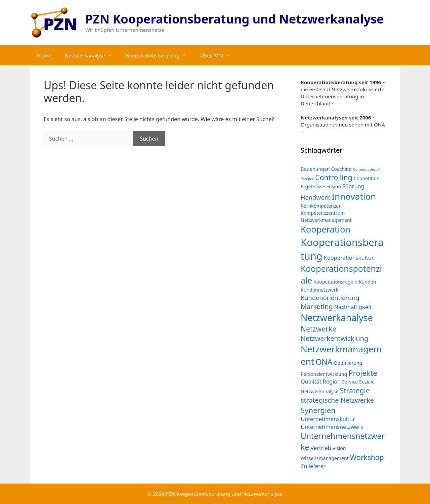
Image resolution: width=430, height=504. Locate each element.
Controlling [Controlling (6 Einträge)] (334, 177)
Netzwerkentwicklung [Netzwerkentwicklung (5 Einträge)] (334, 338)
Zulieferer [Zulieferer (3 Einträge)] (313, 466)
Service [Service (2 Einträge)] (350, 382)
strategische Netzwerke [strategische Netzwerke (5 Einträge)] (337, 400)
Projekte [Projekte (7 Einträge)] (363, 373)
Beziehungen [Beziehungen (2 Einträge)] (315, 169)
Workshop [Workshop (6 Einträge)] (367, 457)
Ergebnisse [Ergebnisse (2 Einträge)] (313, 186)
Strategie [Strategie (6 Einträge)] (355, 390)
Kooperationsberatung (160, 55)
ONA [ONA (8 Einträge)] (324, 362)
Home (44, 55)
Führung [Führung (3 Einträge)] (353, 186)
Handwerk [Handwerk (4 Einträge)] (315, 197)
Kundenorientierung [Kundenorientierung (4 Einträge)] (330, 297)
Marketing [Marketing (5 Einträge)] (317, 307)
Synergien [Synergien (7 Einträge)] (318, 410)
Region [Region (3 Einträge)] (332, 381)
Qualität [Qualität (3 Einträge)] (311, 381)
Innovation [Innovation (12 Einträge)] (354, 196)
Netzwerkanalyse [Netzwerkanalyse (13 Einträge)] (337, 318)
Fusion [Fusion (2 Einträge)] (334, 186)
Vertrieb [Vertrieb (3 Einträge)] (321, 448)
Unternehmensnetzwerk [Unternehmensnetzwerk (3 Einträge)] (332, 427)
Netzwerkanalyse (92, 55)
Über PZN (219, 55)
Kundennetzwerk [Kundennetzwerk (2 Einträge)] (319, 290)
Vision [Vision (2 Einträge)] (339, 448)
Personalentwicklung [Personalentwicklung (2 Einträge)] (324, 374)
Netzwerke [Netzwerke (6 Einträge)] (318, 329)
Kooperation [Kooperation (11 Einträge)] (326, 229)
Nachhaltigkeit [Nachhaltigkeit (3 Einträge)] (353, 307)
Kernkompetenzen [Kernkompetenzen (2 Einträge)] (321, 206)
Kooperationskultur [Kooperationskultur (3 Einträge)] (349, 258)
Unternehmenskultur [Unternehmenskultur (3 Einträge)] (328, 419)
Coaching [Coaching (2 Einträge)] (341, 169)
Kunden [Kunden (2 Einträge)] (367, 282)
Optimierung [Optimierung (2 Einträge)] (348, 363)
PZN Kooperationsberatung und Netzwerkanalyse (235, 19)
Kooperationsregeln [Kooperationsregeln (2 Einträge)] (335, 282)
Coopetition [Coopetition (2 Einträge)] (367, 178)
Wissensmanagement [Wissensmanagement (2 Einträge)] (325, 458)
